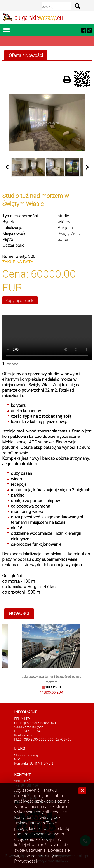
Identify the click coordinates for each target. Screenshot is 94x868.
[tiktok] (89, 30)
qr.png (13, 364)
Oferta (15, 55)
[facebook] (84, 30)
